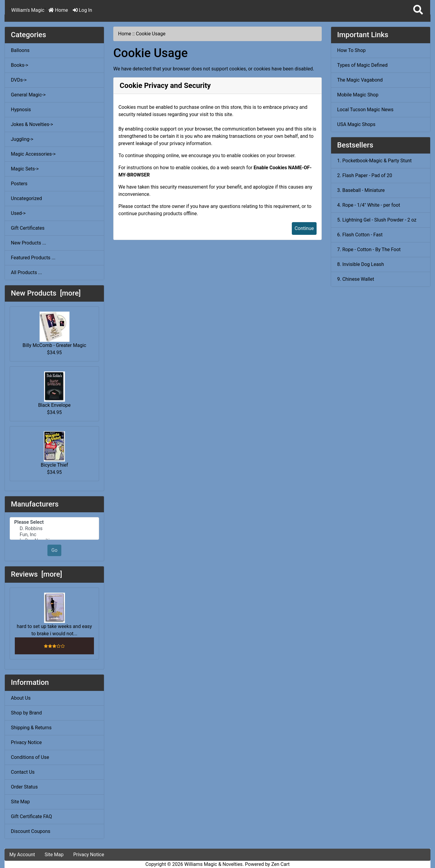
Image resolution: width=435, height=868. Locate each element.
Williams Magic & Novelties (213, 864)
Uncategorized (26, 198)
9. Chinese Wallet (356, 279)
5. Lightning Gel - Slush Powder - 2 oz (377, 220)
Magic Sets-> (25, 169)
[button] (418, 10)
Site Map (20, 802)
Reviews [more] (36, 574)
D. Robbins (54, 529)
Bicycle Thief (54, 450)
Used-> (18, 213)
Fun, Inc (54, 535)
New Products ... (29, 243)
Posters (19, 184)
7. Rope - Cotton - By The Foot (369, 249)
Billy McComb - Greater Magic (55, 330)
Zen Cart (280, 864)
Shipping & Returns (31, 728)
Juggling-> (22, 139)
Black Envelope (54, 390)
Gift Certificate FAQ (31, 816)
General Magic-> (28, 95)
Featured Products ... (33, 258)
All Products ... (26, 272)
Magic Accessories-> (33, 154)
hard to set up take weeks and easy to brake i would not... (55, 615)
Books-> (19, 65)
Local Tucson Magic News (365, 110)
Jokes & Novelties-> (32, 124)
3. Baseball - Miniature (361, 190)
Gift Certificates (28, 228)
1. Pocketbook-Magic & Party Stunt (374, 161)
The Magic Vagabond (360, 80)
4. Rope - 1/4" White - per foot (369, 205)
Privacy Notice (26, 742)
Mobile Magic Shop (358, 95)
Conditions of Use (30, 757)
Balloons (20, 50)
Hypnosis (21, 110)
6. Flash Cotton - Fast (360, 235)
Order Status (24, 787)
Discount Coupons (31, 831)
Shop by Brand (26, 713)
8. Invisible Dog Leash (361, 264)
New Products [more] (46, 293)
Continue (304, 228)
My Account (22, 855)
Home (58, 10)
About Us (21, 698)
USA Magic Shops (356, 124)
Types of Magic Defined (362, 65)
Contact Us (23, 772)
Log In (82, 10)
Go (54, 550)
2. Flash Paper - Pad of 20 (365, 175)
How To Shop (351, 50)
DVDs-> (19, 80)
